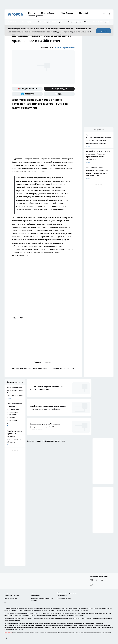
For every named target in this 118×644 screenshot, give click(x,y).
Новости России (48, 13)
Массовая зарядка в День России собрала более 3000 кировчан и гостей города (43, 370)
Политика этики (62, 596)
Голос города (27, 22)
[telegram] (22, 318)
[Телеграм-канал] (27, 94)
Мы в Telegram (67, 13)
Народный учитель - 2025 (77, 22)
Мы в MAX (84, 13)
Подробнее (84, 610)
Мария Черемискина (65, 48)
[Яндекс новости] (27, 89)
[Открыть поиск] (104, 14)
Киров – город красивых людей (50, 22)
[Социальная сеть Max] (59, 94)
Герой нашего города (101, 22)
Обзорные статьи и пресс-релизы (67, 593)
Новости (32, 13)
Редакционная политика (64, 598)
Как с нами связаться (11, 598)
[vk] (15, 318)
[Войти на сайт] (109, 14)
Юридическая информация (12, 603)
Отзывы (33, 593)
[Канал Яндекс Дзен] (59, 89)
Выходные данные (36, 603)
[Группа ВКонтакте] (91, 580)
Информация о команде (12, 596)
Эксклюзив (12, 22)
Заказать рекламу (36, 16)
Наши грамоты (35, 596)
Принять (104, 31)
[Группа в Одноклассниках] (97, 580)
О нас (6, 593)
